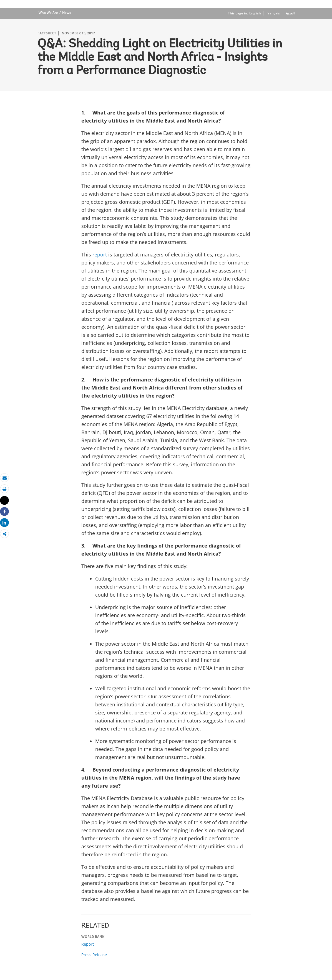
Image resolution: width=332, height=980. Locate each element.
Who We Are (48, 13)
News (67, 13)
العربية (290, 13)
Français (273, 13)
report (100, 254)
